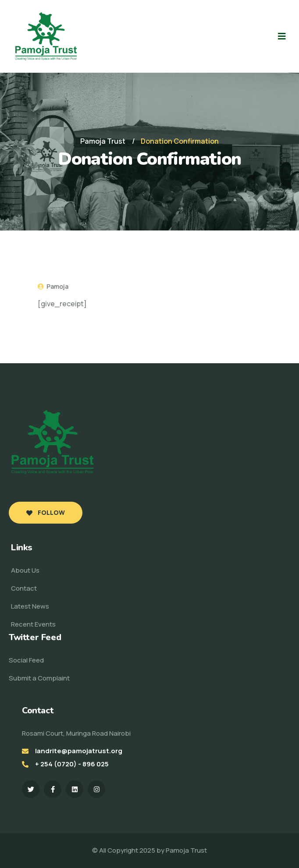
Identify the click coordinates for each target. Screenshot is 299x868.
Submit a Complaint (39, 678)
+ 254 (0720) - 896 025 (72, 764)
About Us (25, 570)
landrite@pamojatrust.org (79, 751)
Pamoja (53, 286)
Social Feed (26, 660)
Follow (46, 512)
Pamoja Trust (186, 850)
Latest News (30, 606)
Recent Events (33, 624)
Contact (24, 588)
